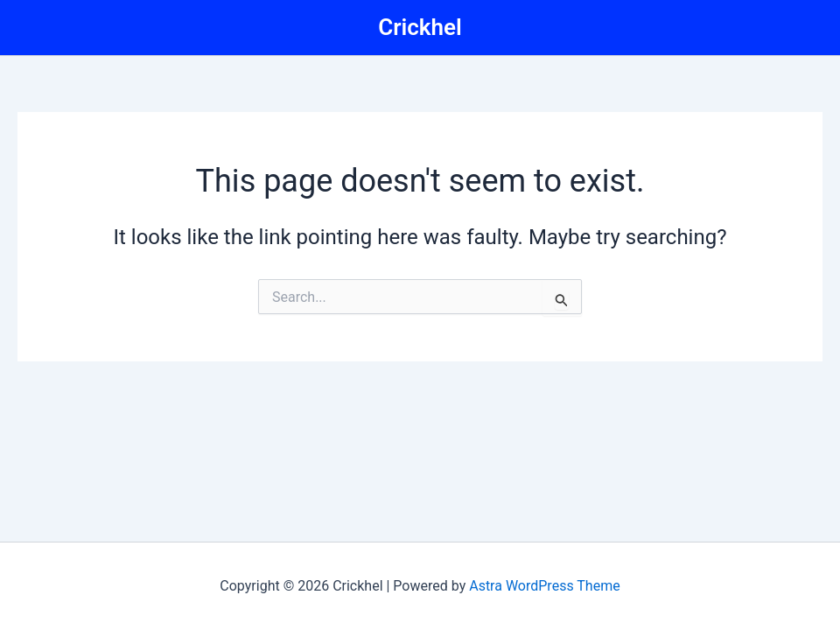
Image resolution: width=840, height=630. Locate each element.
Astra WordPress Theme (544, 586)
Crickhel (420, 27)
